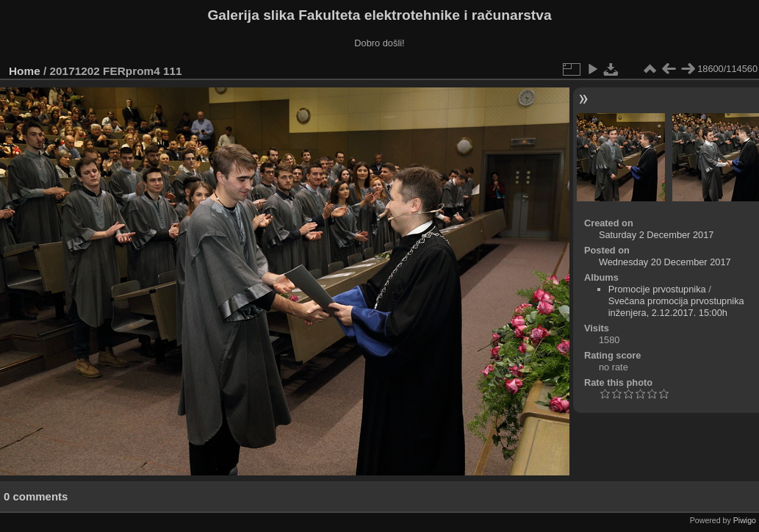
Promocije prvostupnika (657, 289)
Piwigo (745, 520)
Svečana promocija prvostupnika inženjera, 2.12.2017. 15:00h (676, 307)
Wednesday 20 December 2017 (665, 262)
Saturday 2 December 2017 (657, 235)
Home (25, 71)
